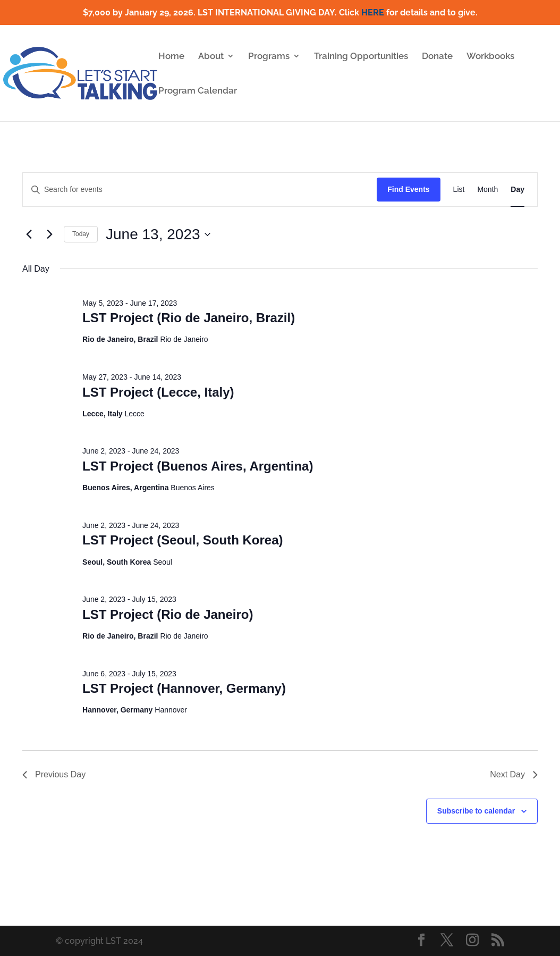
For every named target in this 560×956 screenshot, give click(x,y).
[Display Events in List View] (459, 190)
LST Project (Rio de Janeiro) (168, 614)
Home (171, 57)
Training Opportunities (361, 57)
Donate (437, 57)
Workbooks (490, 57)
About (211, 57)
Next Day (514, 774)
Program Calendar (198, 91)
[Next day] (49, 234)
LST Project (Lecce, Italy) (158, 392)
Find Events (408, 189)
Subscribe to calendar (476, 811)
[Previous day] (29, 234)
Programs (269, 57)
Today (81, 234)
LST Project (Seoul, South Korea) (183, 540)
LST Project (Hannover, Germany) (184, 688)
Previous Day (54, 774)
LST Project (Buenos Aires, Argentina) (198, 466)
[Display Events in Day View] (517, 190)
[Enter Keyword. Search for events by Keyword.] (200, 190)
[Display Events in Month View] (487, 190)
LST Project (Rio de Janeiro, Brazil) (189, 318)
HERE (373, 12)
